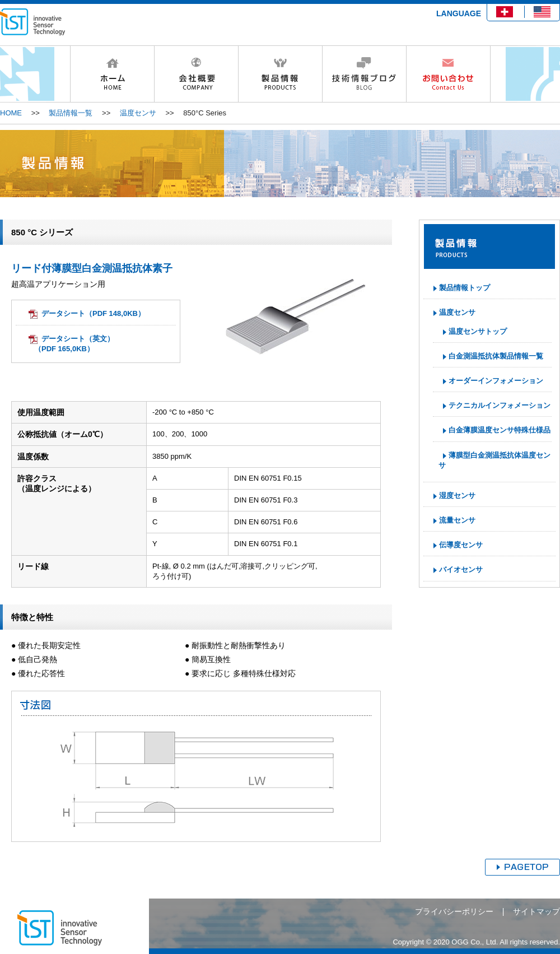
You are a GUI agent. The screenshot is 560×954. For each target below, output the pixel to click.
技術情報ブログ (364, 74)
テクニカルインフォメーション (500, 405)
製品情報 (280, 74)
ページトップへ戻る (522, 867)
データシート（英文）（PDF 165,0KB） (74, 344)
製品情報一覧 (71, 113)
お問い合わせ (448, 74)
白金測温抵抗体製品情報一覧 (496, 356)
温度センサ (138, 113)
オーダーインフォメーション (496, 381)
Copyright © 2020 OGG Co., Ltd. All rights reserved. (476, 942)
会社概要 (196, 74)
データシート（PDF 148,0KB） (93, 313)
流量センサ (457, 520)
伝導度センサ (461, 545)
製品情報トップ (465, 288)
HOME (112, 74)
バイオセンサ (461, 569)
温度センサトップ (478, 331)
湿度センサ (457, 495)
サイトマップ (536, 911)
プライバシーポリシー (454, 911)
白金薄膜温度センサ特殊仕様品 (500, 430)
